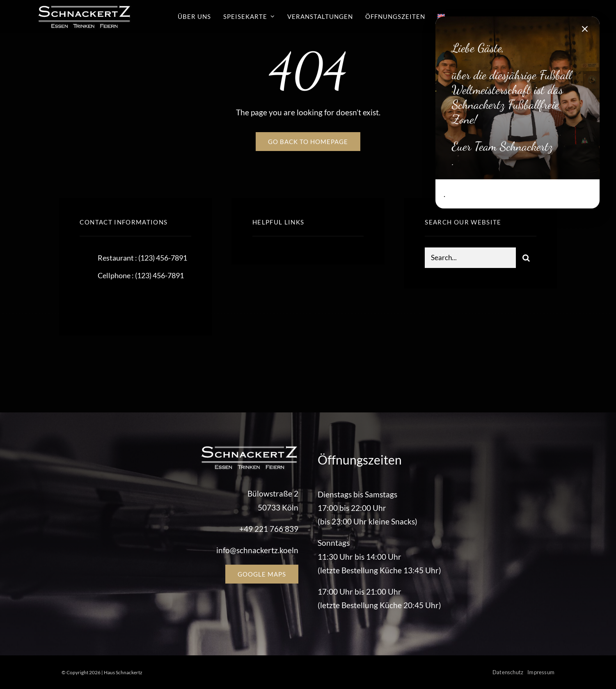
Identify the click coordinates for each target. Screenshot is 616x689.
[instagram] (134, 303)
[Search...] (470, 259)
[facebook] (89, 303)
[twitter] (111, 303)
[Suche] (526, 259)
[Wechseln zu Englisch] (441, 16)
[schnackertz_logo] (84, 7)
